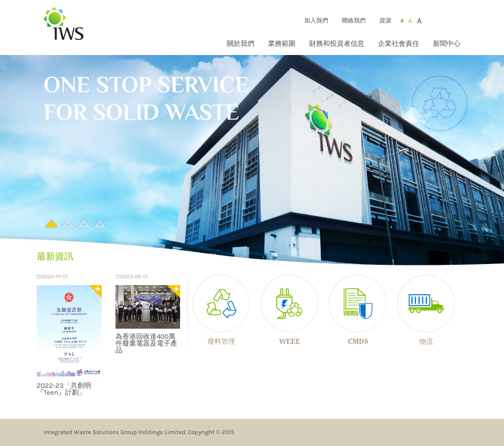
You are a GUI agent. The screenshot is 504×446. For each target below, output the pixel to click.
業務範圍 (282, 44)
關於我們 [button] (241, 44)
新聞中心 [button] (447, 44)
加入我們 (316, 20)
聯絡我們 (354, 20)
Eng (455, 20)
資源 (385, 20)
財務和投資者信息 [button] (337, 44)
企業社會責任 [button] (399, 44)
